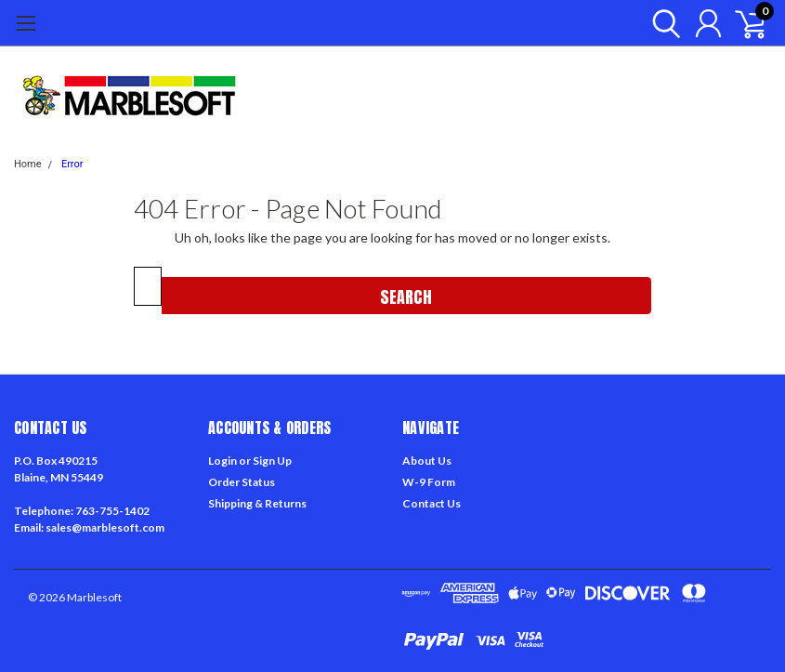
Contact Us (432, 503)
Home (28, 164)
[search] (662, 23)
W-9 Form (429, 482)
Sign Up (272, 461)
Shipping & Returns (257, 503)
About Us (427, 461)
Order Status (242, 482)
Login (222, 461)
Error (72, 164)
